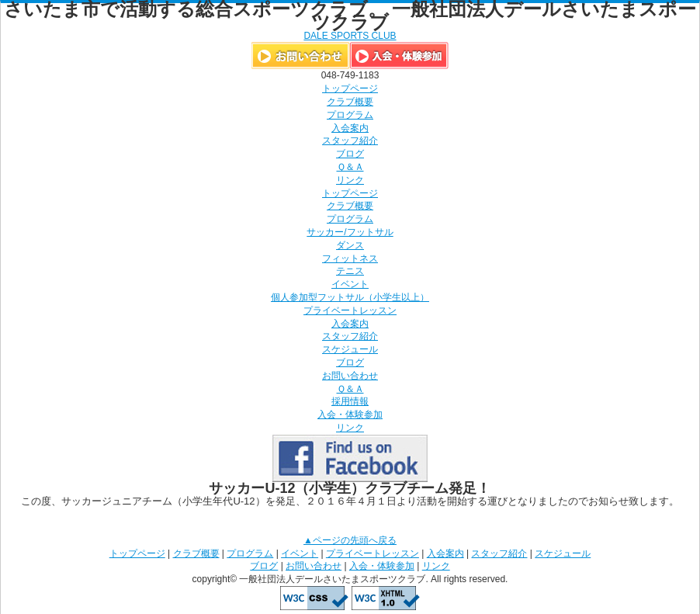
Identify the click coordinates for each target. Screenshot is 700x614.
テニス (350, 271)
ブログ (350, 154)
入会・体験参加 (350, 415)
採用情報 (350, 401)
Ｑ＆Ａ (350, 167)
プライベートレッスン (350, 310)
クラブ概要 (350, 102)
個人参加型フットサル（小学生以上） (350, 297)
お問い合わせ (350, 376)
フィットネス (350, 258)
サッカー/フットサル (350, 232)
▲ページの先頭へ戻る (350, 540)
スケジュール (350, 349)
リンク (350, 180)
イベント (350, 284)
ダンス (350, 245)
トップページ (350, 88)
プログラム (350, 115)
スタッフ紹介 (350, 140)
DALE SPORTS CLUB (350, 36)
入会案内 (350, 128)
